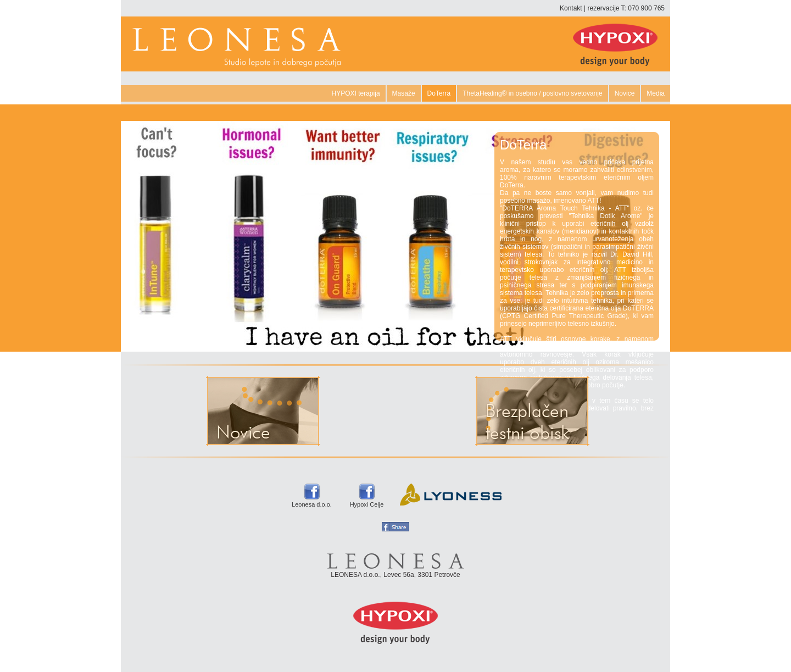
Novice (625, 93)
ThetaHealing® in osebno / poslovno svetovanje (532, 93)
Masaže (404, 93)
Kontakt (571, 8)
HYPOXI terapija (356, 93)
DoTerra (439, 93)
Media (656, 93)
